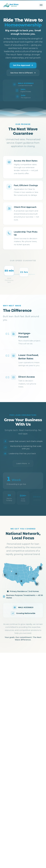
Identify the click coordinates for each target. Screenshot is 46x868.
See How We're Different (23, 73)
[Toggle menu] (41, 5)
